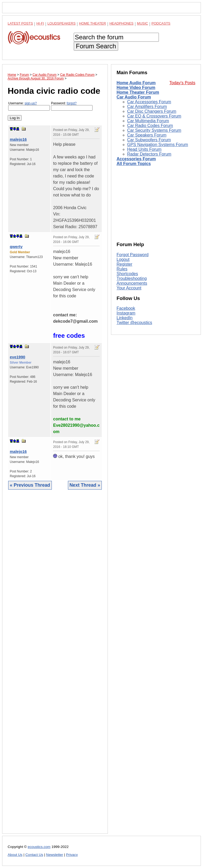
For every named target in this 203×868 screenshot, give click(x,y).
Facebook (126, 308)
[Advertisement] (55, 666)
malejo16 (18, 139)
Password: (72, 106)
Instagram (126, 313)
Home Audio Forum (136, 83)
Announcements (132, 283)
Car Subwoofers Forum (149, 140)
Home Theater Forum (138, 92)
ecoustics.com (39, 847)
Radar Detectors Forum (149, 154)
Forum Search (96, 46)
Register (124, 264)
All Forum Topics (134, 164)
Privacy (72, 855)
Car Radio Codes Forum (150, 126)
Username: (29, 106)
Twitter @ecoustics (134, 323)
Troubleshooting (132, 278)
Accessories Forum (136, 159)
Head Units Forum (144, 149)
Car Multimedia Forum (148, 121)
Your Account (129, 288)
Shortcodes (127, 274)
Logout (123, 259)
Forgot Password (133, 255)
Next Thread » (85, 485)
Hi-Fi (40, 23)
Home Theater (93, 23)
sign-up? (31, 103)
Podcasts (161, 23)
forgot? (71, 103)
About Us (15, 855)
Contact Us (34, 855)
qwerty (16, 247)
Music (142, 23)
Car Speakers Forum (147, 135)
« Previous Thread (30, 485)
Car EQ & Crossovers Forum (154, 116)
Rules (122, 269)
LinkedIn (125, 318)
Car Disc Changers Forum (152, 111)
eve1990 (17, 357)
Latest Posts (20, 23)
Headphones (121, 23)
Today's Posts (182, 83)
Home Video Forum (136, 88)
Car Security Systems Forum (154, 130)
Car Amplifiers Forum (147, 107)
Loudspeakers (62, 23)
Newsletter (54, 855)
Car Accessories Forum (149, 102)
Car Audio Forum (134, 97)
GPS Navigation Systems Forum (158, 145)
